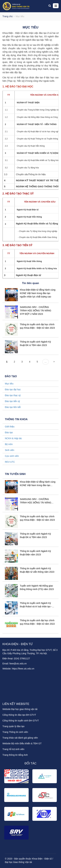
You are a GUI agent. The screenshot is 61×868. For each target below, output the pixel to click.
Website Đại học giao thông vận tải (20, 709)
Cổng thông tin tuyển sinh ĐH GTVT (21, 721)
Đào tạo (9, 432)
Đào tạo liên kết (13, 407)
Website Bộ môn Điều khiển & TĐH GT (22, 743)
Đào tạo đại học (13, 389)
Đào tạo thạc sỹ (13, 395)
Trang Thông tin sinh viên (15, 732)
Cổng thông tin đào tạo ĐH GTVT (19, 715)
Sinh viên (10, 450)
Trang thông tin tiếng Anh (15, 755)
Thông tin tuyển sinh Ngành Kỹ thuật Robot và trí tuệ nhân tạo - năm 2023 (36, 605)
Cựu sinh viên (12, 456)
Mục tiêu (9, 384)
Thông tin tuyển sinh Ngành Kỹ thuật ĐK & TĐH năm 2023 (35, 535)
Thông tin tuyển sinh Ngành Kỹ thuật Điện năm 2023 (35, 553)
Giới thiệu (10, 427)
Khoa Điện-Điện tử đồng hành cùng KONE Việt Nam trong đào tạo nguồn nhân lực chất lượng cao (38, 293)
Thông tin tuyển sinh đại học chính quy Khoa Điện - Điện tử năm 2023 (37, 518)
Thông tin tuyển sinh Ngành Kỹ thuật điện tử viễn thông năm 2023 (37, 570)
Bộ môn (9, 444)
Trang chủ (7, 16)
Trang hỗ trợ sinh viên (13, 749)
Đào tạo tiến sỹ (12, 401)
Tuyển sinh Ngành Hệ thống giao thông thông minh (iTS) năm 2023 (37, 587)
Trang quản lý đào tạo (13, 726)
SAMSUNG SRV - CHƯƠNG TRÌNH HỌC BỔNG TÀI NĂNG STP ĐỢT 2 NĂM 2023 (36, 311)
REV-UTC (10, 462)
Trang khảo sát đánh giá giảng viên (20, 738)
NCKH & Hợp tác (13, 438)
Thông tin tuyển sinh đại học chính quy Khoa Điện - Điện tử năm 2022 (37, 622)
